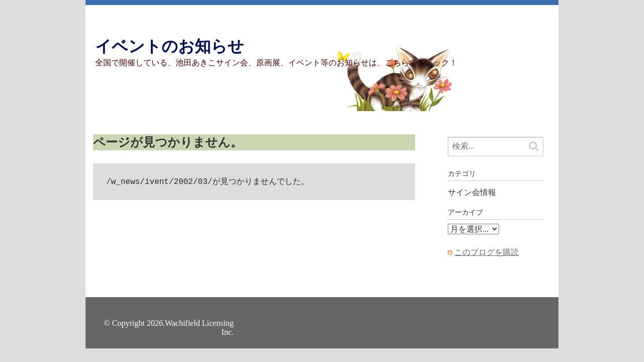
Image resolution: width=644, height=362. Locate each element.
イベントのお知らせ (170, 46)
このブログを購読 (487, 252)
